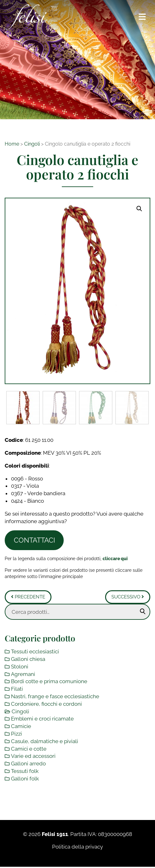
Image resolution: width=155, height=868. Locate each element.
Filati (17, 689)
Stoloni (20, 667)
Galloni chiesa (28, 659)
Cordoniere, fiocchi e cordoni (46, 704)
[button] (139, 209)
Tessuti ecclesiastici (35, 651)
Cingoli (32, 144)
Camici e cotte (29, 748)
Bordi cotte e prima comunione (49, 681)
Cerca (143, 612)
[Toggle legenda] (115, 558)
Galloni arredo (28, 764)
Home (12, 144)
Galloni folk (25, 779)
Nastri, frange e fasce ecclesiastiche (55, 696)
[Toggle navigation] (142, 17)
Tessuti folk (25, 771)
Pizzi (16, 734)
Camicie (21, 726)
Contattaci (34, 540)
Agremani (23, 674)
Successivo (128, 597)
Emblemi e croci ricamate (42, 719)
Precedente (28, 597)
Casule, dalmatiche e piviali (45, 741)
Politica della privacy (77, 847)
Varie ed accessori (33, 756)
